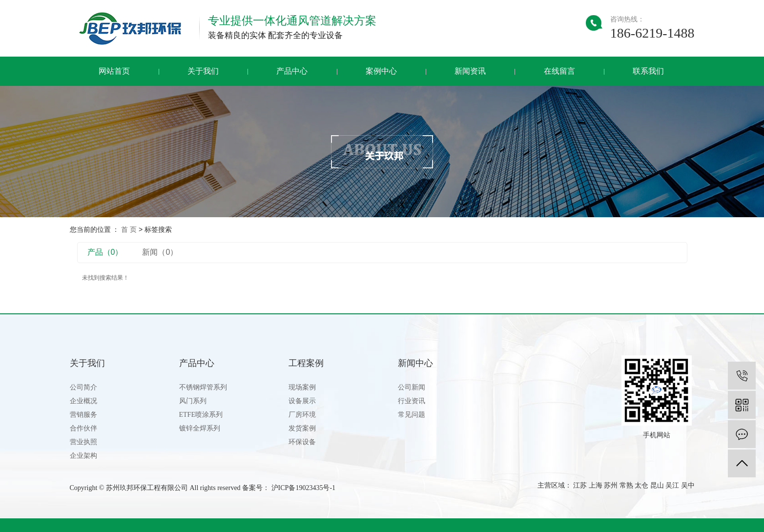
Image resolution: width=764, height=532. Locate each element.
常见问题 (412, 415)
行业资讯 (412, 401)
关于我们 (203, 71)
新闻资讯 (470, 71)
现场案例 (302, 387)
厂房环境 (302, 415)
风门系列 (193, 401)
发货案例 (302, 428)
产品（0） (105, 252)
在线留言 (559, 71)
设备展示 (302, 401)
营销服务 (83, 415)
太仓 (641, 485)
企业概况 (83, 401)
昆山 (657, 485)
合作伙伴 (83, 428)
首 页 (129, 229)
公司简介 (83, 387)
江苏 (580, 485)
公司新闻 (412, 387)
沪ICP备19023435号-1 (303, 488)
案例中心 (381, 71)
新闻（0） (160, 252)
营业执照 (83, 442)
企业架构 (83, 456)
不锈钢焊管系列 (203, 387)
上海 (596, 485)
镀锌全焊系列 (200, 428)
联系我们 (648, 71)
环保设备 (302, 442)
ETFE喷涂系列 (201, 415)
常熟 (626, 485)
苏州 (611, 485)
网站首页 (114, 71)
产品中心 (292, 71)
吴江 (672, 485)
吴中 (688, 485)
